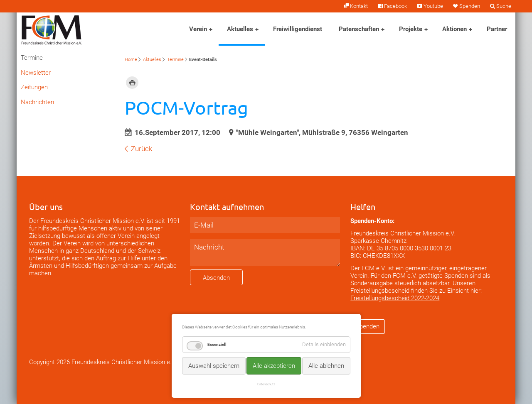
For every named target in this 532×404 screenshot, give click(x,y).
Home (131, 60)
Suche (504, 6)
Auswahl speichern (214, 366)
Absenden (216, 278)
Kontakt (359, 6)
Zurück (142, 149)
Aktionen (454, 29)
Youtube (433, 6)
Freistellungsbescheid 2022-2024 (395, 298)
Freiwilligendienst (298, 29)
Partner (497, 29)
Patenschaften (359, 29)
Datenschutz (266, 384)
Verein (198, 29)
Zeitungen (34, 87)
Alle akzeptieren (274, 366)
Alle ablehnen (326, 366)
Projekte (411, 29)
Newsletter (36, 73)
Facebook (395, 6)
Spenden (470, 6)
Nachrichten (37, 102)
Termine (175, 60)
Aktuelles (240, 29)
